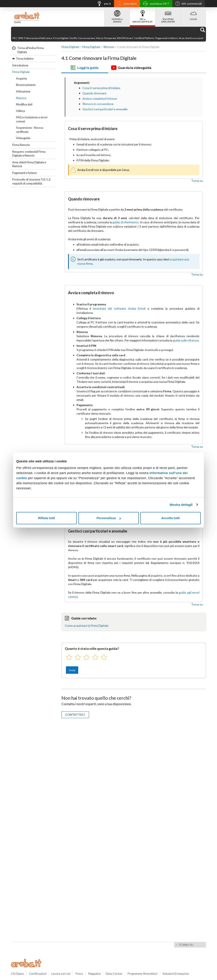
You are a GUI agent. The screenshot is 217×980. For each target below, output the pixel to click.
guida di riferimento (125, 222)
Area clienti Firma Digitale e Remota (29, 164)
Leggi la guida (84, 68)
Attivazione (23, 91)
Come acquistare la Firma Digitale (87, 626)
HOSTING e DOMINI (117, 15)
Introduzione (20, 65)
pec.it (103, 4)
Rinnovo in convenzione (98, 104)
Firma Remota (21, 145)
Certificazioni (38, 974)
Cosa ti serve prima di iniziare (101, 88)
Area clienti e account (191, 38)
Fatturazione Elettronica (38, 38)
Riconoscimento (26, 85)
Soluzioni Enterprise (176, 974)
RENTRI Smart (125, 38)
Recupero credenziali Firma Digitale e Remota (29, 154)
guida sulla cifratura (186, 340)
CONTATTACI (75, 715)
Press (79, 974)
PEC (15, 38)
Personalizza (109, 518)
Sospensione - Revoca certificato (30, 130)
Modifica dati (24, 104)
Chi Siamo (17, 974)
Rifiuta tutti (47, 518)
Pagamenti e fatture (167, 38)
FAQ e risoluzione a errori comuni (32, 119)
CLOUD (193, 14)
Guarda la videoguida (131, 68)
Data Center (114, 974)
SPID (21, 38)
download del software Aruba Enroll (119, 308)
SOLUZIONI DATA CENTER (168, 15)
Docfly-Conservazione (82, 38)
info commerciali (188, 4)
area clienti (126, 4)
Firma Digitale (61, 38)
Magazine (94, 974)
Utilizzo (21, 111)
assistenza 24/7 (155, 4)
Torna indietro (25, 59)
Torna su (197, 181)
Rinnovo (21, 98)
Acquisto (22, 78)
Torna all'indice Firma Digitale (31, 50)
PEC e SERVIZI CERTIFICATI (143, 15)
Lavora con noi (61, 974)
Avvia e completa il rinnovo (100, 99)
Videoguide (23, 138)
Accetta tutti (170, 518)
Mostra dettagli (181, 505)
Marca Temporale (106, 38)
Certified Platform (144, 38)
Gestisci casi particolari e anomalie (105, 109)
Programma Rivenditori (142, 974)
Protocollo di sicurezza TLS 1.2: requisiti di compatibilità (32, 181)
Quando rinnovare (94, 93)
